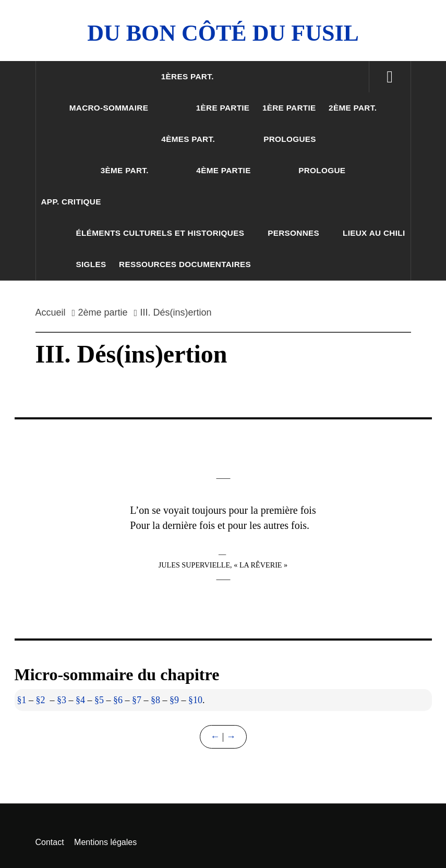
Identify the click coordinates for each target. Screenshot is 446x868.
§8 (155, 700)
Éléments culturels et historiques (160, 233)
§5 (99, 700)
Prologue (322, 170)
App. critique (71, 202)
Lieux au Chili (374, 233)
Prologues (290, 139)
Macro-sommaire (109, 108)
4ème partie (223, 170)
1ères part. (188, 76)
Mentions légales (105, 842)
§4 (80, 700)
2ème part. (353, 108)
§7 (137, 700)
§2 (41, 700)
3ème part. (125, 170)
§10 (195, 700)
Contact (50, 842)
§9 (174, 700)
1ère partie (223, 108)
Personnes (293, 233)
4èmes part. (188, 139)
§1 (22, 700)
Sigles (91, 264)
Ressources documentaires (185, 264)
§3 (62, 700)
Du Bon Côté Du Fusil (223, 33)
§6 (118, 700)
